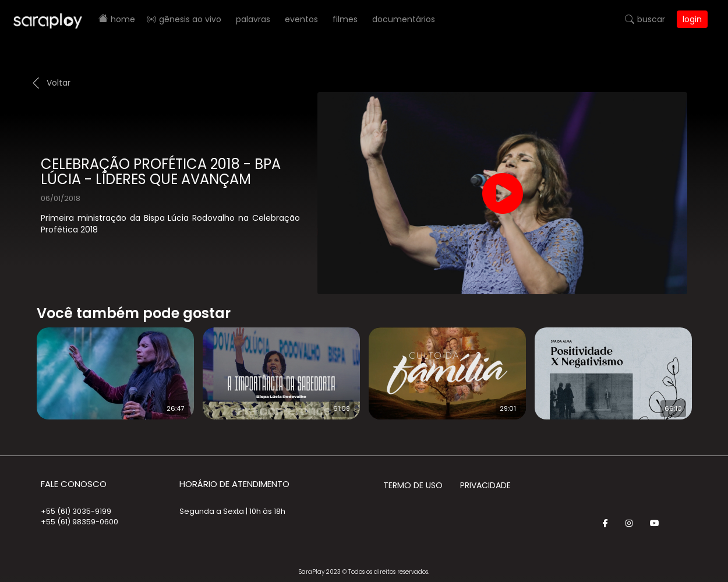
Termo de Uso (413, 485)
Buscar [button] (651, 19)
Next (711, 366)
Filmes (345, 19)
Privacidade (485, 485)
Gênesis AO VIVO (190, 19)
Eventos (301, 19)
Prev (19, 366)
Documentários (404, 19)
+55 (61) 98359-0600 (79, 522)
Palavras (253, 19)
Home (123, 19)
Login (692, 19)
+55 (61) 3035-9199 (76, 511)
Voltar (59, 83)
